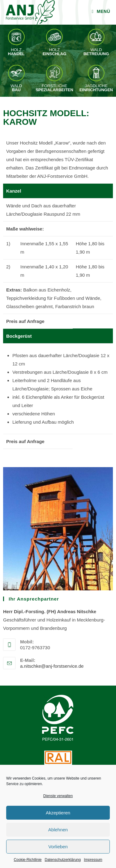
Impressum (93, 860)
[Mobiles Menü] (101, 11)
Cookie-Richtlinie (28, 860)
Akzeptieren (58, 813)
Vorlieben (58, 847)
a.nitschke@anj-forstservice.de (52, 666)
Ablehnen (58, 830)
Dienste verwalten (58, 796)
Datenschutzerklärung (63, 860)
